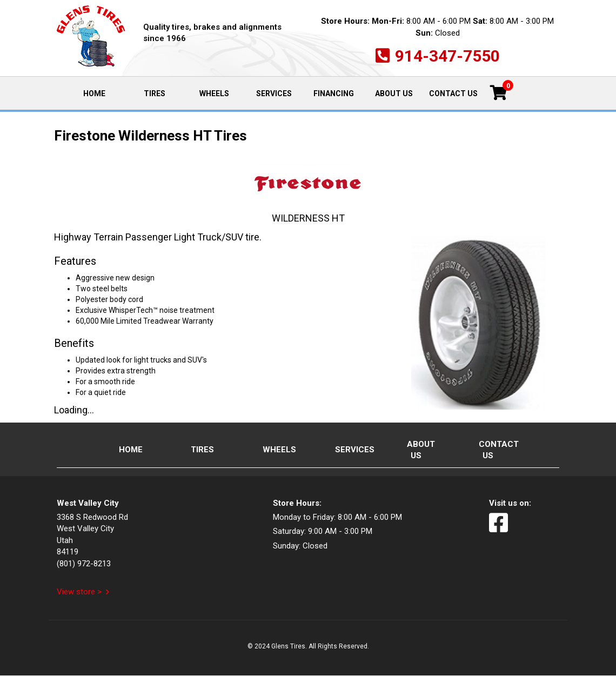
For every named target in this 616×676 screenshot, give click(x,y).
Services (274, 93)
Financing (334, 93)
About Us (394, 93)
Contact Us (453, 93)
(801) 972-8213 (84, 564)
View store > (79, 592)
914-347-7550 (447, 56)
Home (103, 93)
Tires (155, 93)
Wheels (214, 93)
